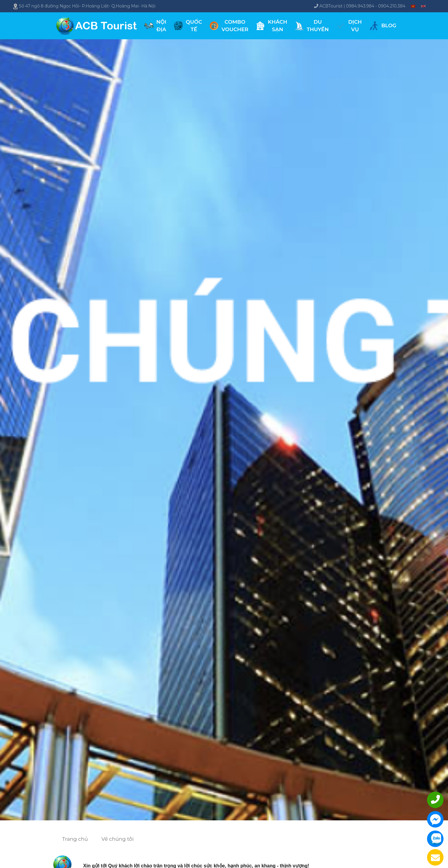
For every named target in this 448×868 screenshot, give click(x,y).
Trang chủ (75, 839)
